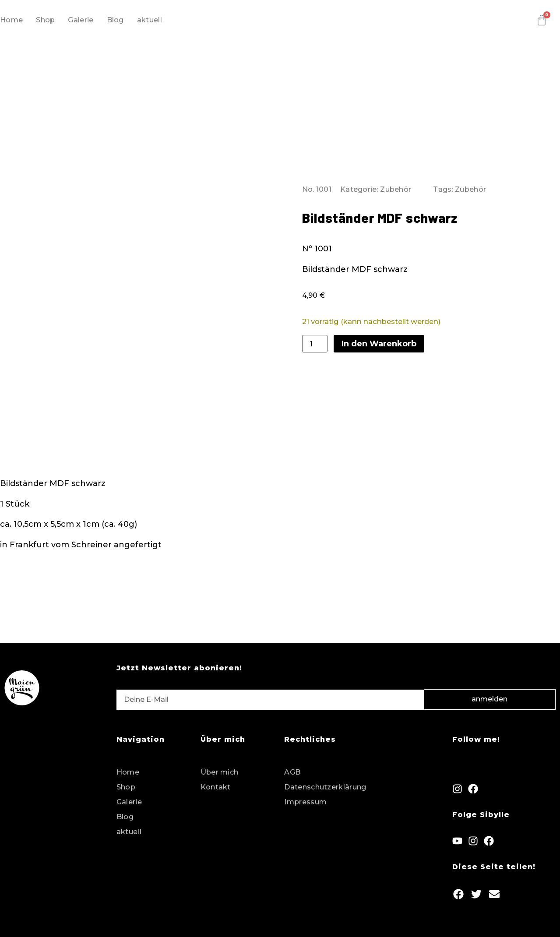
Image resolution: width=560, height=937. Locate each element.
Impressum (305, 798)
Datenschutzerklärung (325, 783)
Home (11, 20)
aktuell (150, 20)
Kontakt (216, 783)
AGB (292, 768)
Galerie (81, 20)
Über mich (220, 768)
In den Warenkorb (379, 342)
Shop (45, 20)
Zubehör (396, 187)
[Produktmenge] (315, 342)
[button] (458, 889)
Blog (115, 20)
